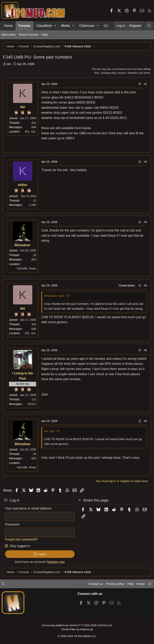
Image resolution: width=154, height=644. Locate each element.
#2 (145, 162)
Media (66, 26)
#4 (145, 285)
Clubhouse (87, 26)
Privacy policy (115, 584)
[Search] (149, 26)
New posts (9, 34)
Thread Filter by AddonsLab (77, 629)
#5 (145, 350)
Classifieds (44, 26)
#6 (145, 421)
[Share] (140, 84)
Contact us (96, 584)
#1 (145, 84)
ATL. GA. (30, 132)
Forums (25, 26)
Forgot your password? (21, 539)
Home (8, 26)
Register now (56, 562)
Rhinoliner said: (54, 296)
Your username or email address (28, 508)
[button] (55, 26)
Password (12, 524)
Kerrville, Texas (27, 268)
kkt (9, 64)
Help (45, 34)
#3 (145, 222)
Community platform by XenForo (77, 625)
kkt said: (50, 431)
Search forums (29, 34)
